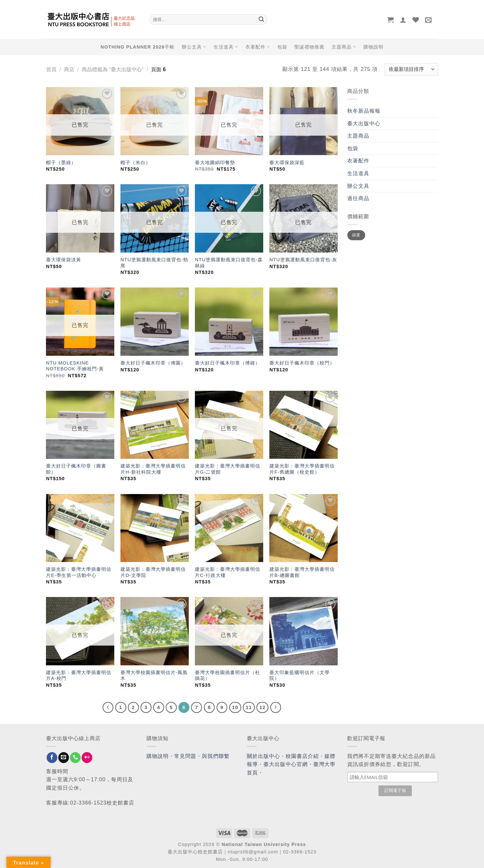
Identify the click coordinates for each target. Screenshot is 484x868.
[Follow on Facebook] (52, 758)
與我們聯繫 (216, 756)
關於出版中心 (264, 756)
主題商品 (344, 47)
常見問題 (185, 756)
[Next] (276, 707)
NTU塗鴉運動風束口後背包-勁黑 (154, 263)
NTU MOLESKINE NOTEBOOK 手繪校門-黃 (75, 366)
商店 (69, 69)
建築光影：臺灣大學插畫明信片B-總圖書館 (302, 572)
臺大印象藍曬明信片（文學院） (299, 676)
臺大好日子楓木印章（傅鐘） (227, 363)
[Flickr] (87, 758)
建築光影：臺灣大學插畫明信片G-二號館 (227, 469)
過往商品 (358, 198)
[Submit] (262, 20)
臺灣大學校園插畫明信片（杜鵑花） (227, 676)
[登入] (403, 20)
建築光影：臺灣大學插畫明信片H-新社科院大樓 (153, 469)
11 (249, 707)
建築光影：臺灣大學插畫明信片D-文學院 (153, 572)
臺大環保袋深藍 (287, 163)
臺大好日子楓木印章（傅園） (153, 363)
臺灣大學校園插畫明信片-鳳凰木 (154, 676)
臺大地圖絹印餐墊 (215, 163)
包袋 (282, 47)
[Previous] (108, 707)
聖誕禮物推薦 (309, 47)
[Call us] (75, 758)
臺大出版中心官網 (286, 764)
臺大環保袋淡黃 (64, 260)
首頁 (51, 69)
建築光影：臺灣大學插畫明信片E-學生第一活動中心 (79, 572)
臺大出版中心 (364, 124)
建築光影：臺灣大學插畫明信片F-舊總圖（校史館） (302, 469)
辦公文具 (194, 47)
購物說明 (373, 47)
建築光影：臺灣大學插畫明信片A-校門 (79, 676)
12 (262, 707)
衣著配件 (258, 47)
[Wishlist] (416, 20)
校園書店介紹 (302, 756)
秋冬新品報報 (364, 111)
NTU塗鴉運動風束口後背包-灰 (303, 260)
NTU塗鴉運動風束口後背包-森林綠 (229, 263)
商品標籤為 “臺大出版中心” (113, 69)
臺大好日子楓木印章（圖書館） (76, 469)
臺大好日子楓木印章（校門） (302, 363)
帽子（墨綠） (61, 163)
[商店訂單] (411, 69)
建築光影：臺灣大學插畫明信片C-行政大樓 (227, 572)
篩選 (356, 235)
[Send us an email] (64, 758)
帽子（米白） (135, 163)
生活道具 (226, 47)
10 (235, 707)
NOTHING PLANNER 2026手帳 (138, 47)
